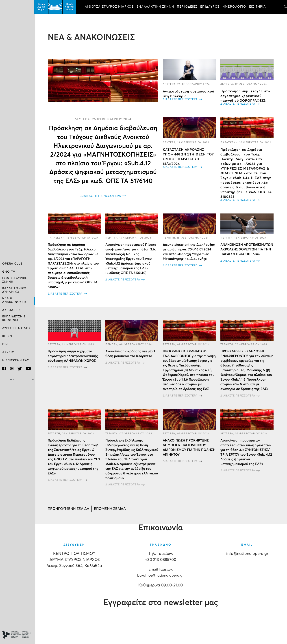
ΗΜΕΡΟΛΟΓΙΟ (235, 7)
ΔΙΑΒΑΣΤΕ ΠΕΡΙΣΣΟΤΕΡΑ (101, 196)
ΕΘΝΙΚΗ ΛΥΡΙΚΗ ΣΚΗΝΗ (15, 280)
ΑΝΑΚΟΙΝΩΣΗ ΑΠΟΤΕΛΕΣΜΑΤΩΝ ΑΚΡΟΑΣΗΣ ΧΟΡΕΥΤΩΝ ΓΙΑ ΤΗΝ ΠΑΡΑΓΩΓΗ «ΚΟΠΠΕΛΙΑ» (247, 249)
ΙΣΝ (5, 344)
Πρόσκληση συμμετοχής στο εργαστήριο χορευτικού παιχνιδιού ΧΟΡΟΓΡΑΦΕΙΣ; (246, 96)
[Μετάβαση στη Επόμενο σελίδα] (110, 509)
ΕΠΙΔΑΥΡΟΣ (211, 7)
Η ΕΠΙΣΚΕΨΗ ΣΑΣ (16, 361)
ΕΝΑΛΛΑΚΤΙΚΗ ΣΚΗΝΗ (156, 7)
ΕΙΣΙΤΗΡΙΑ (258, 7)
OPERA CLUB (12, 264)
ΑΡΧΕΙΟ (8, 352)
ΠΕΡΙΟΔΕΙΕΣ (188, 7)
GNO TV (9, 272)
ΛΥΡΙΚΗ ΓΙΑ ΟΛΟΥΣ (17, 328)
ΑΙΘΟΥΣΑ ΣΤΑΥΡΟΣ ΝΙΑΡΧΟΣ (110, 7)
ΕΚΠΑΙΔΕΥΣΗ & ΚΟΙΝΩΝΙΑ (14, 318)
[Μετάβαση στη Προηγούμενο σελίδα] (69, 509)
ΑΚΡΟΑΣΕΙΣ (11, 310)
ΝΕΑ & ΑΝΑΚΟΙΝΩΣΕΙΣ (15, 300)
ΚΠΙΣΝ (7, 336)
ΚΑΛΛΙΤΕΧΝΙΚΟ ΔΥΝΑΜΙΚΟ (14, 290)
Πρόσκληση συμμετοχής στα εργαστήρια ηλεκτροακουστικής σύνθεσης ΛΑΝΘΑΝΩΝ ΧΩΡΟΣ (73, 356)
